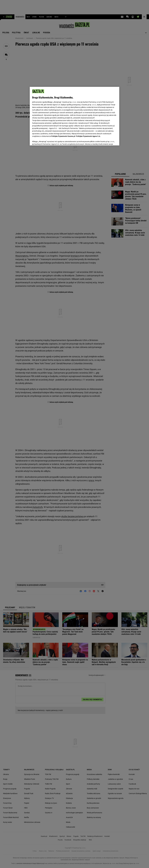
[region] (74, 116)
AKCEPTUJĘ (109, 141)
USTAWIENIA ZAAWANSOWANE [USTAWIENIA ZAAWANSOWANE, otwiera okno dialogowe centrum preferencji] (48, 141)
